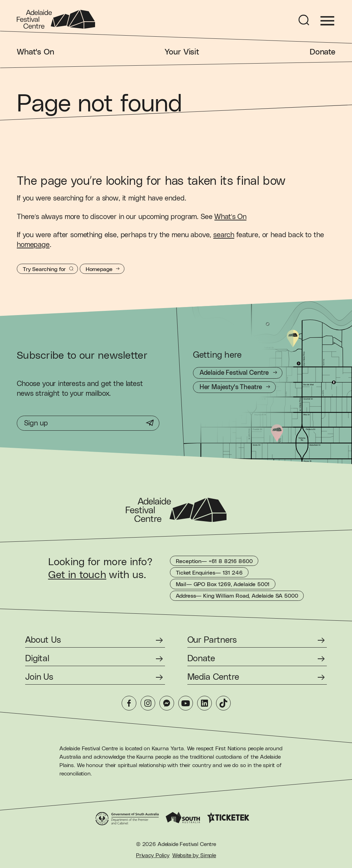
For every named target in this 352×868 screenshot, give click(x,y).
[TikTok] (223, 703)
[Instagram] (148, 703)
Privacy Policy (153, 855)
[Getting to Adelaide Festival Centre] (238, 373)
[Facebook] (129, 703)
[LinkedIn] (204, 703)
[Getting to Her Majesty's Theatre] (234, 387)
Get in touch (77, 575)
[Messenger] (167, 703)
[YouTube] (186, 703)
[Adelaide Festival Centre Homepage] (56, 19)
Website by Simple (194, 855)
